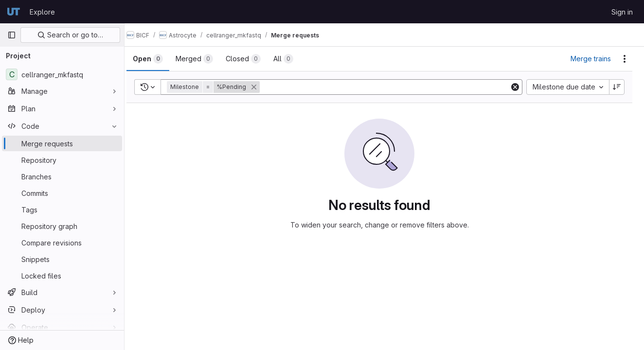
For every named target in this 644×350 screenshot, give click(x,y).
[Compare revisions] (62, 243)
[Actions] (625, 59)
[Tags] (62, 210)
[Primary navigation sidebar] (12, 35)
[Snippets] (62, 259)
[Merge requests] (62, 143)
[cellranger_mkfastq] (62, 74)
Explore (42, 12)
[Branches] (62, 176)
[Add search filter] (390, 87)
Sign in (622, 12)
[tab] (158, 59)
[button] (224, 87)
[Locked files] (62, 276)
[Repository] (62, 160)
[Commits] (62, 193)
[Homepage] (14, 12)
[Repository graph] (62, 226)
